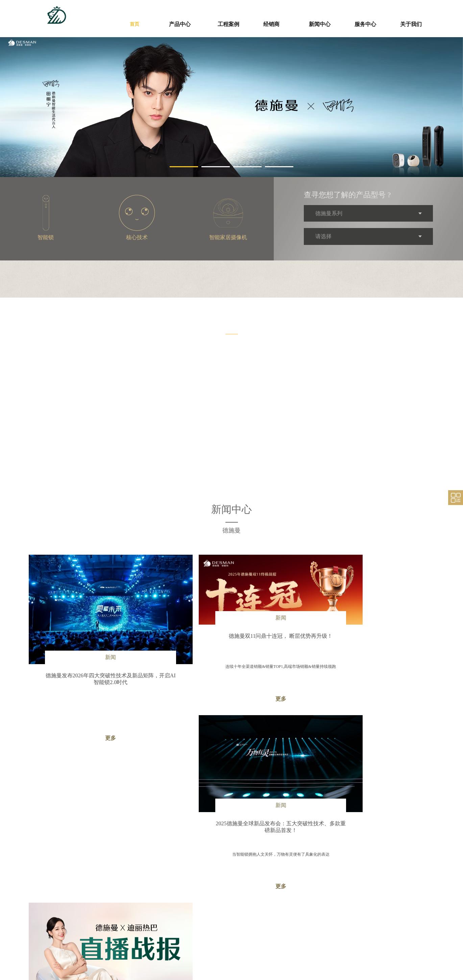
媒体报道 (238, 934)
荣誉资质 (348, 941)
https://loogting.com (91, 961)
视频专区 (238, 941)
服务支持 (314, 914)
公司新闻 (238, 926)
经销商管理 (204, 926)
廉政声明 (275, 934)
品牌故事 (348, 926)
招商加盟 (202, 934)
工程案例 (168, 914)
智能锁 (163, 939)
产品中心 (168, 926)
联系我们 (348, 956)
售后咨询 (311, 941)
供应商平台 (280, 914)
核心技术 (165, 946)
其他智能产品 (169, 954)
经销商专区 (207, 914)
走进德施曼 (353, 914)
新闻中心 (241, 914)
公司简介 (348, 934)
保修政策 (311, 926)
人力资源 (348, 949)
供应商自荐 (277, 926)
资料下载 (311, 934)
